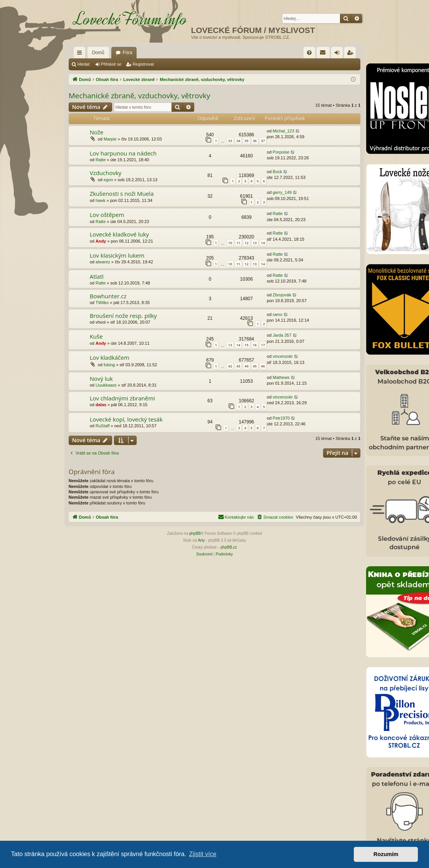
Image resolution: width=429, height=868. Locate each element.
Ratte (101, 160)
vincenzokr (283, 356)
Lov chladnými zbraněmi (122, 398)
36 (255, 141)
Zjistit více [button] (203, 854)
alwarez (103, 262)
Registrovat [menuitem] (352, 54)
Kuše (96, 336)
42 (230, 366)
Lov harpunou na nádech (123, 153)
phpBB (195, 533)
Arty (201, 540)
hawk (101, 200)
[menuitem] (309, 53)
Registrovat (143, 64)
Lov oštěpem (107, 215)
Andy (101, 241)
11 (238, 243)
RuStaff (103, 426)
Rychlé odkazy (81, 54)
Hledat (84, 64)
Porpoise (281, 152)
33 (230, 141)
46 (263, 366)
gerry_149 (282, 192)
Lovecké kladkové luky (119, 234)
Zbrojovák (282, 295)
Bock (277, 172)
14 (263, 243)
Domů (98, 53)
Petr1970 (281, 418)
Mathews (281, 377)
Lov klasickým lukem (117, 255)
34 (238, 141)
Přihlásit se (111, 64)
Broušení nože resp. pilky (123, 316)
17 (263, 345)
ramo (278, 314)
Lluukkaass (106, 385)
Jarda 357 (282, 335)
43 (238, 366)
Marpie (110, 139)
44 (246, 366)
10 (230, 243)
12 (246, 243)
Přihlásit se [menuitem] (339, 54)
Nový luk (101, 379)
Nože (97, 132)
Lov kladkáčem (110, 357)
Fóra (128, 53)
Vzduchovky (106, 173)
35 (246, 141)
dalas (101, 405)
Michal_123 (284, 131)
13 (255, 243)
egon (108, 180)
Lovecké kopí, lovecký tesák (126, 419)
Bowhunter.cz (108, 296)
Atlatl (97, 276)
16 (255, 345)
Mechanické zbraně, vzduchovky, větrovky (139, 96)
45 (255, 366)
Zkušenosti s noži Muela (122, 193)
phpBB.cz (229, 547)
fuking (109, 365)
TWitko (102, 303)
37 (263, 141)
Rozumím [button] (386, 854)
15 (246, 345)
